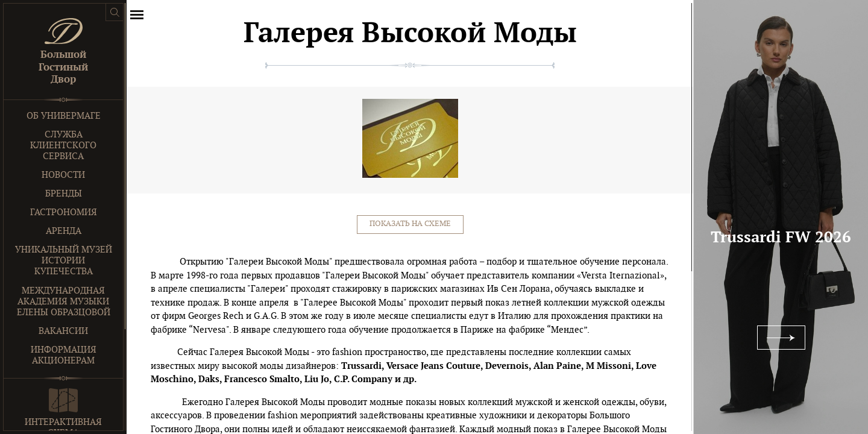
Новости (63, 175)
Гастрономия (64, 212)
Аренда (64, 231)
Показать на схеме (410, 224)
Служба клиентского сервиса (63, 146)
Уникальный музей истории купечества (64, 261)
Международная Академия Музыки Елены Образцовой (64, 302)
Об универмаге (64, 116)
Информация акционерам (64, 355)
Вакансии (63, 331)
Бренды (64, 194)
